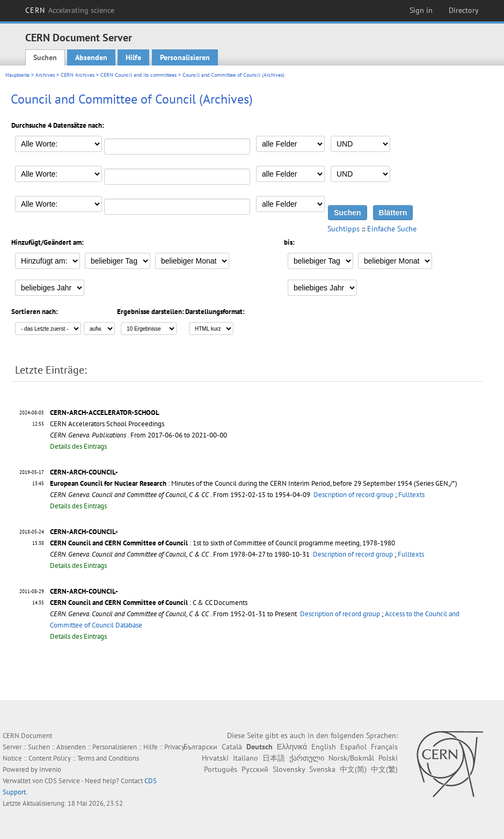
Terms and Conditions (108, 758)
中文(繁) (384, 769)
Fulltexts (411, 495)
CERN (70, 10)
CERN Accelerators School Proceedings (107, 424)
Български (200, 747)
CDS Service (62, 781)
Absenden (91, 57)
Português (221, 769)
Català (232, 747)
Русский (255, 769)
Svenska (322, 769)
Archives (45, 75)
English (324, 747)
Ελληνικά (292, 747)
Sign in (421, 10)
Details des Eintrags (78, 446)
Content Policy (50, 758)
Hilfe (133, 57)
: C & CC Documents (149, 603)
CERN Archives (78, 75)
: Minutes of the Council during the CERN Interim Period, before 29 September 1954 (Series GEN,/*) (254, 483)
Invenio (50, 769)
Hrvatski (215, 758)
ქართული (307, 758)
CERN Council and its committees (138, 75)
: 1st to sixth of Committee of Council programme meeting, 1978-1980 (222, 543)
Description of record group (353, 495)
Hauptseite (17, 75)
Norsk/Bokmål (351, 758)
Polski (388, 758)
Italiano (246, 758)
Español (353, 747)
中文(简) (353, 769)
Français (384, 747)
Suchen (45, 57)
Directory (464, 10)
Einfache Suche (392, 229)
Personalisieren (185, 57)
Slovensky (289, 769)
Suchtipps (344, 229)
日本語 (274, 758)
